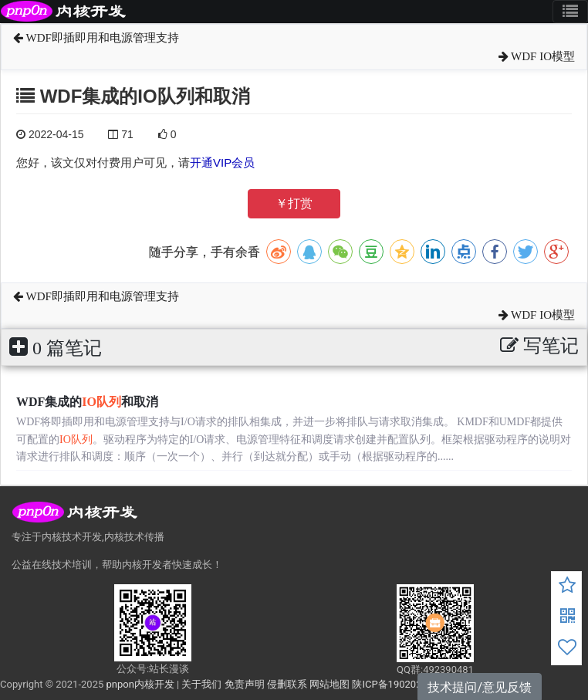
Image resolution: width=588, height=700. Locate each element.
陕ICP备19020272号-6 (402, 684)
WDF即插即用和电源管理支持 (96, 38)
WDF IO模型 (537, 56)
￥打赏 (294, 203)
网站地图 (329, 684)
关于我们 (201, 684)
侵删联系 (287, 684)
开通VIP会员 (222, 162)
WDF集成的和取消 (87, 402)
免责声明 (245, 684)
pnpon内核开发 (140, 684)
